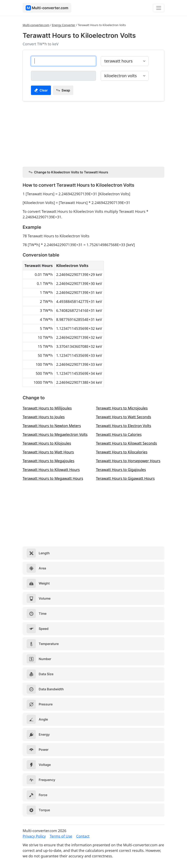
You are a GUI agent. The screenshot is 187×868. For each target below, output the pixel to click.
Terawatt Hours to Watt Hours (48, 452)
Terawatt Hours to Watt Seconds (124, 417)
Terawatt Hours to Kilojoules (47, 443)
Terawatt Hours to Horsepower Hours (128, 461)
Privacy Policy (34, 836)
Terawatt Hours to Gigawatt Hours (125, 478)
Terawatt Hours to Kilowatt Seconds (126, 443)
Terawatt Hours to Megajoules (48, 461)
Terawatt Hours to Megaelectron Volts (55, 434)
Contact (83, 836)
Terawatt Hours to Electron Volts (124, 426)
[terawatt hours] (63, 61)
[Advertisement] (93, 133)
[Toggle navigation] (159, 8)
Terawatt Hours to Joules (44, 417)
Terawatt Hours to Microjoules (122, 408)
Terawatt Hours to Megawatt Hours (53, 478)
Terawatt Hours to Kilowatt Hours (51, 470)
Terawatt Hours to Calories (119, 434)
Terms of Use (61, 836)
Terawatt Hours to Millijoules (47, 408)
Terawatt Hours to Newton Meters (52, 426)
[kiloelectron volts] (63, 76)
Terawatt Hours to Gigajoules (121, 470)
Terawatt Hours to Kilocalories (122, 452)
